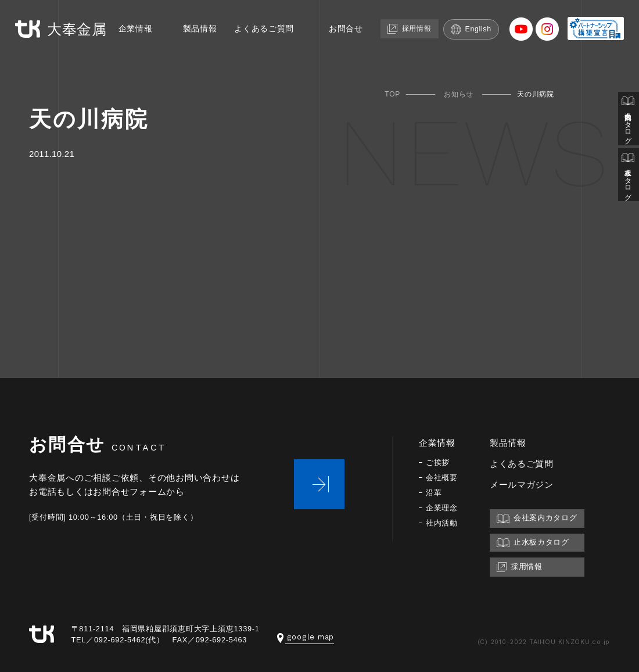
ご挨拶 (439, 462)
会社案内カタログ (628, 121)
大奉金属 (63, 28)
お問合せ (340, 47)
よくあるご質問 (254, 47)
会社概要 (443, 478)
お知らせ (459, 94)
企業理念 (443, 508)
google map (305, 637)
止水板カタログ (628, 181)
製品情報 (187, 47)
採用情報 (407, 47)
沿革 (435, 493)
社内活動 (443, 523)
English (472, 47)
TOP (392, 94)
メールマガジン (524, 485)
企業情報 (120, 47)
